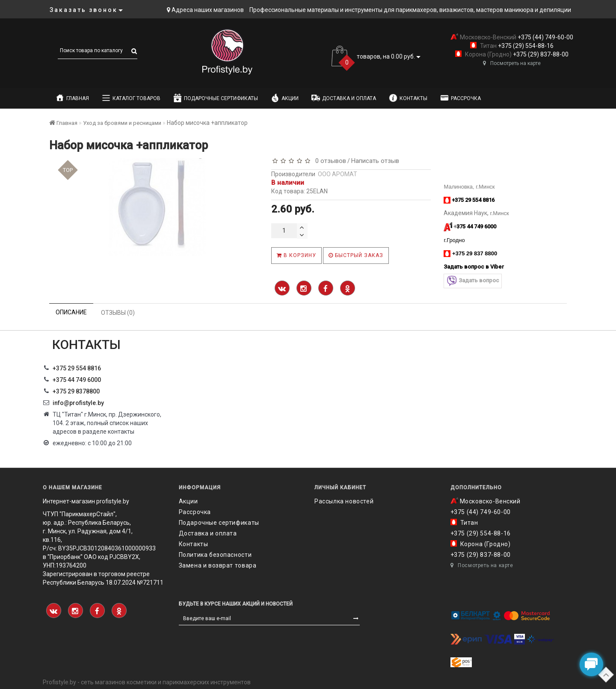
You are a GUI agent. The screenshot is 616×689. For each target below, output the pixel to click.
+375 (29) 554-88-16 (525, 46)
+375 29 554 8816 (77, 368)
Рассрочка (461, 98)
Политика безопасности (215, 555)
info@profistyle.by (78, 403)
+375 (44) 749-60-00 (545, 37)
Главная (72, 98)
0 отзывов (329, 161)
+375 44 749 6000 (77, 380)
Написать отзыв (375, 161)
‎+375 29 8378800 (76, 391)
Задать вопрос (473, 281)
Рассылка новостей (344, 501)
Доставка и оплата (344, 98)
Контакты (408, 98)
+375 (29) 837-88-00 (540, 54)
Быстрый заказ (356, 255)
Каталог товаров (131, 98)
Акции (285, 98)
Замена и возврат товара (218, 565)
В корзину (296, 255)
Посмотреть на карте (512, 63)
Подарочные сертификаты (216, 98)
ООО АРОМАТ (338, 174)
